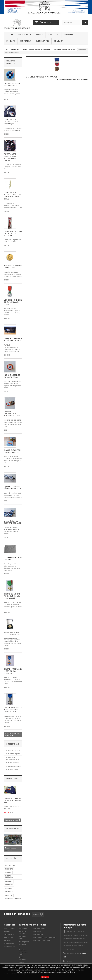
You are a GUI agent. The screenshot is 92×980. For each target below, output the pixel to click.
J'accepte (45, 977)
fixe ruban (9, 881)
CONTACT (58, 41)
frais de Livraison (14, 750)
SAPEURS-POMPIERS (9, 877)
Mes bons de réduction (42, 941)
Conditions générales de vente (23, 952)
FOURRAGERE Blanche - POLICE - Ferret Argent (12, 122)
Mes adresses (38, 935)
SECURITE (9, 885)
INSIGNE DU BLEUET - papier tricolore (13, 84)
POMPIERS (9, 869)
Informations (13, 744)
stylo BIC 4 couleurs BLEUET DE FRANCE (13, 488)
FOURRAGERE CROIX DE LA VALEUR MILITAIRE (13, 233)
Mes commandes (39, 928)
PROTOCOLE (53, 35)
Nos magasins (13, 770)
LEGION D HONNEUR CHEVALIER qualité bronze (13, 302)
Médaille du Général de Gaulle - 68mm (13, 267)
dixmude (8, 872)
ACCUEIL (10, 35)
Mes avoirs (37, 931)
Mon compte (40, 925)
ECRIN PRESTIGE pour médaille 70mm (12, 633)
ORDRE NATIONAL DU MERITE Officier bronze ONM (13, 671)
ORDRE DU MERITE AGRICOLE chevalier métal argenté (12, 596)
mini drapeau (10, 866)
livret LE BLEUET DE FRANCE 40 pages (12, 451)
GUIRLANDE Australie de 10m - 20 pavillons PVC (13, 800)
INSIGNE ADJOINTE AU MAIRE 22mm (12, 376)
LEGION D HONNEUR (13, 899)
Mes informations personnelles (44, 938)
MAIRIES (40, 35)
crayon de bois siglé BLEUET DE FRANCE (13, 522)
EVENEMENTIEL (43, 41)
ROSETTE (9, 895)
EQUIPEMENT (26, 41)
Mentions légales (14, 754)
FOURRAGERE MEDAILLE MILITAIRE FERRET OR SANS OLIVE (13, 196)
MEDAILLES (69, 35)
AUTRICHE (9, 892)
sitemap (22, 962)
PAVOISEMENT (25, 35)
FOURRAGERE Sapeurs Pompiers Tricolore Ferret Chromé (11, 157)
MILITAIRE (11, 41)
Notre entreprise (14, 763)
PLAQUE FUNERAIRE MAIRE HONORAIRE (13, 340)
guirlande (9, 888)
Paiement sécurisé (14, 766)
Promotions (12, 778)
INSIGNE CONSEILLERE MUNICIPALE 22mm (12, 414)
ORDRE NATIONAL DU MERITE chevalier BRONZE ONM (13, 710)
